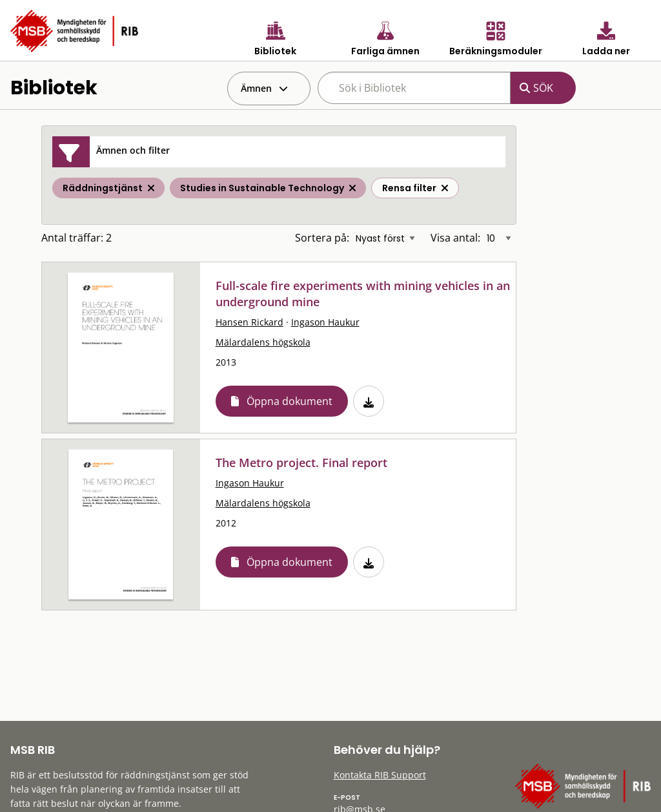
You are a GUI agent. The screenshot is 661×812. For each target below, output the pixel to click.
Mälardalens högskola (263, 342)
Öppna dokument (290, 401)
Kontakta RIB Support (380, 775)
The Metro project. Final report (301, 463)
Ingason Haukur (325, 322)
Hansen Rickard (249, 322)
